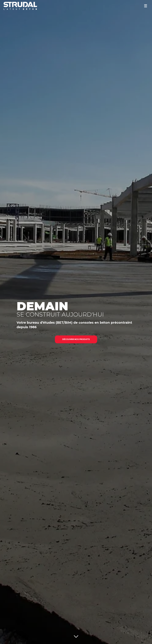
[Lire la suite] (76, 636)
